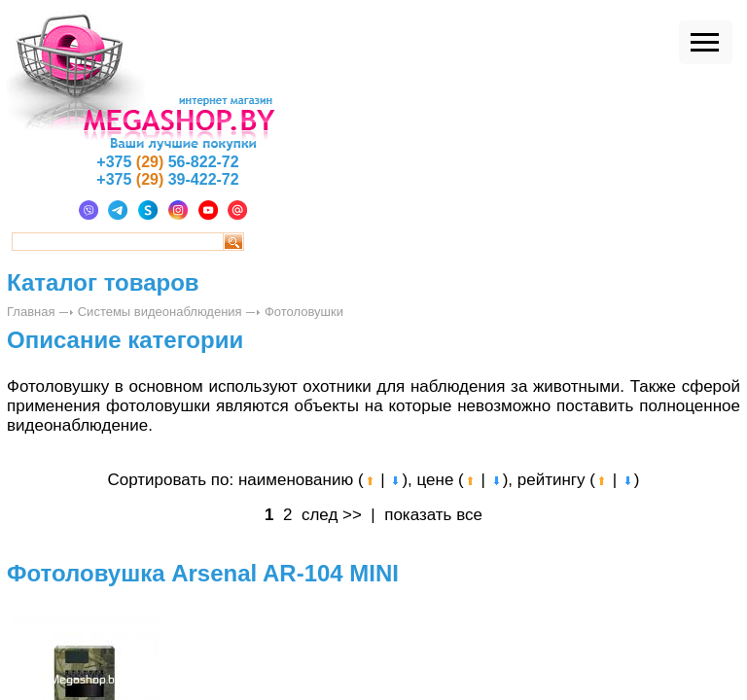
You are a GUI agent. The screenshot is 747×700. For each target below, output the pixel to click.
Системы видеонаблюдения (160, 312)
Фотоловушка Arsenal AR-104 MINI (203, 573)
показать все (433, 515)
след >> (332, 515)
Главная (31, 312)
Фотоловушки (304, 312)
